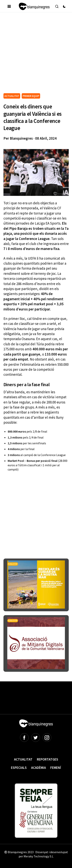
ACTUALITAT (12, 96)
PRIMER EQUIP (31, 96)
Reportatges (48, 759)
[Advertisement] (36, 54)
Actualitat (23, 759)
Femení (56, 768)
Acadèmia (38, 768)
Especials (19, 768)
